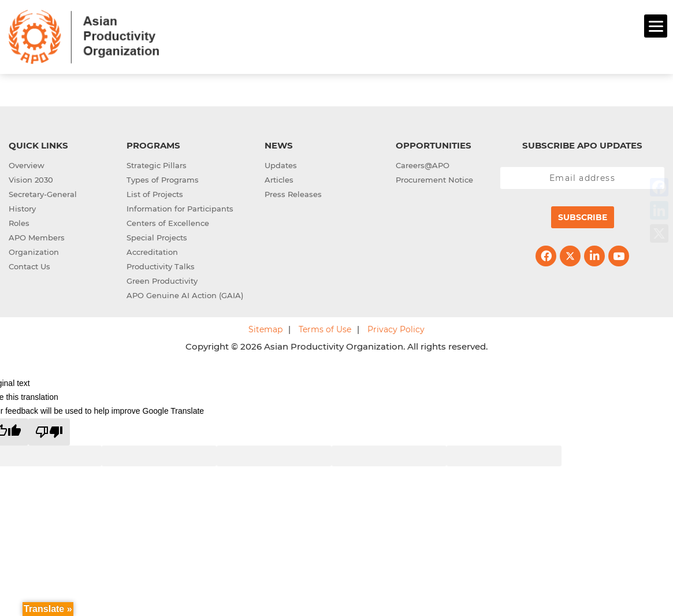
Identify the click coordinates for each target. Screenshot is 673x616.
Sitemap (265, 328)
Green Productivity (162, 279)
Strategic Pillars (157, 164)
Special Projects (157, 236)
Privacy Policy (396, 328)
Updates (281, 164)
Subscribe (583, 216)
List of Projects (155, 192)
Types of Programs (163, 178)
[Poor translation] (49, 430)
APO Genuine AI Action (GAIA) (185, 294)
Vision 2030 (31, 178)
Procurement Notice (434, 178)
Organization (34, 250)
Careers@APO (423, 164)
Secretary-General (43, 192)
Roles (19, 221)
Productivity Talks (161, 265)
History (22, 207)
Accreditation (152, 250)
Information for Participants (180, 207)
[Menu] (656, 26)
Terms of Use (325, 328)
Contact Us (29, 265)
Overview (27, 164)
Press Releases (293, 192)
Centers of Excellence (168, 221)
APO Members (37, 236)
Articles (279, 178)
